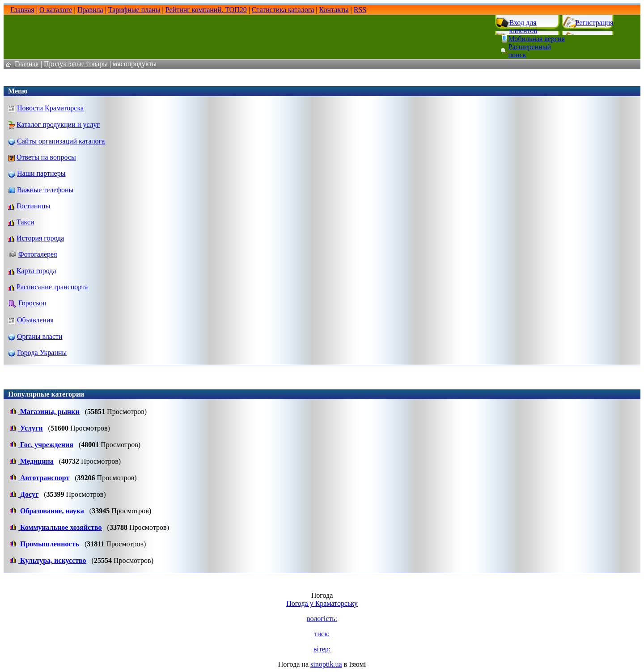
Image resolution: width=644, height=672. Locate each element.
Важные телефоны (45, 190)
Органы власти (40, 336)
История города (40, 238)
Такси (25, 222)
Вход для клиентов (523, 27)
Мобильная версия (537, 39)
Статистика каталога (283, 10)
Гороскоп (32, 303)
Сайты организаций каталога (61, 141)
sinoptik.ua (326, 664)
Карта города (36, 271)
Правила (90, 10)
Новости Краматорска (50, 108)
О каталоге (56, 10)
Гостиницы (33, 206)
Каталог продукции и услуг (58, 125)
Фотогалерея (38, 254)
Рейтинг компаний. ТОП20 (206, 10)
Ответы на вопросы (46, 157)
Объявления (35, 320)
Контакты (334, 10)
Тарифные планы (134, 10)
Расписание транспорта (52, 287)
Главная (22, 10)
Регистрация (595, 23)
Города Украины (42, 353)
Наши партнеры (41, 173)
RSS (360, 10)
